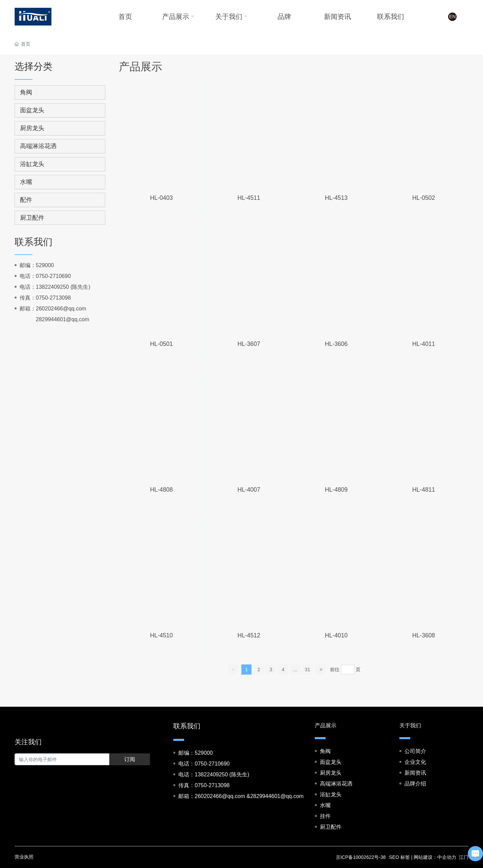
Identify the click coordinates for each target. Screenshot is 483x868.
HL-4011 (424, 344)
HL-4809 (336, 490)
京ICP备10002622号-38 (361, 857)
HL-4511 (249, 198)
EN (452, 17)
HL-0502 (424, 198)
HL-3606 (336, 344)
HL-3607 (249, 344)
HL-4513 (336, 198)
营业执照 (24, 857)
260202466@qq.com (61, 309)
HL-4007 (249, 490)
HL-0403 (161, 198)
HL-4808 (161, 490)
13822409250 (52, 287)
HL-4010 (336, 635)
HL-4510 (161, 635)
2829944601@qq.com (63, 319)
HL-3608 (424, 635)
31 (308, 670)
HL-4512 (249, 635)
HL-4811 (424, 490)
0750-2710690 (53, 276)
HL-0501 (161, 344)
